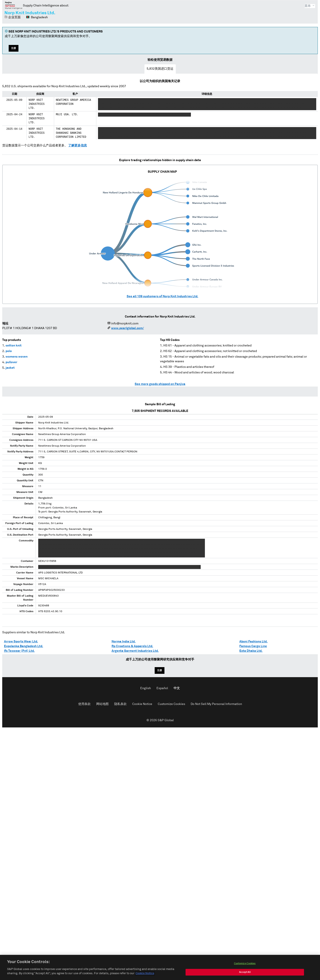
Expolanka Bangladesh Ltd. (24, 646)
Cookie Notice (142, 704)
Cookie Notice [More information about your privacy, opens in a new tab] (145, 974)
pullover (11, 362)
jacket (10, 368)
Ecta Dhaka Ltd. (251, 651)
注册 (14, 48)
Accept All (245, 973)
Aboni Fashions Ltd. (253, 642)
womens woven (17, 357)
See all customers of (162, 296)
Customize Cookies (171, 704)
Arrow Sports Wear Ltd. (21, 642)
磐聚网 (14, 5)
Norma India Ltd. (124, 642)
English (146, 688)
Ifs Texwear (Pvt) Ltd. (19, 651)
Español (162, 688)
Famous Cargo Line (253, 646)
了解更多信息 (78, 146)
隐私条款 (120, 704)
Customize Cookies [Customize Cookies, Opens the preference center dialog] (245, 964)
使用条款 (84, 704)
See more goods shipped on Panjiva (160, 384)
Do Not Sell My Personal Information (216, 704)
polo (9, 351)
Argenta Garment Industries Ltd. (135, 651)
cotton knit (14, 346)
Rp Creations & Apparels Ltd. (132, 646)
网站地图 (102, 704)
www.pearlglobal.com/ (127, 328)
